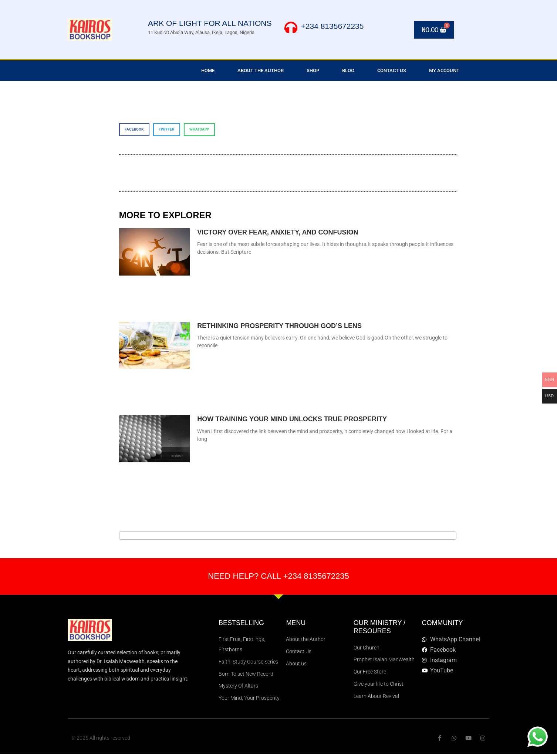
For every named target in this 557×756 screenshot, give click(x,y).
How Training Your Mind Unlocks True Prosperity (292, 419)
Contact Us (392, 70)
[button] (134, 130)
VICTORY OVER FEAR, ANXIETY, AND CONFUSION (278, 232)
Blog (348, 70)
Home (208, 70)
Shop (313, 70)
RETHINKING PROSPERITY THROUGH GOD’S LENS (279, 326)
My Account (444, 70)
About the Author (261, 70)
